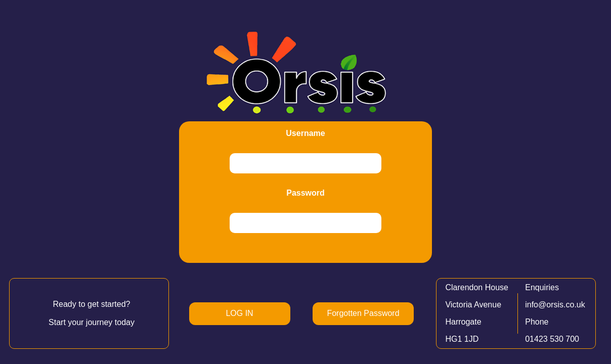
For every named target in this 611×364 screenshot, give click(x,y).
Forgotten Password (363, 313)
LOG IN (239, 313)
